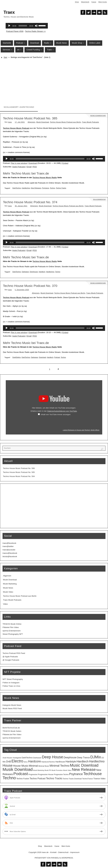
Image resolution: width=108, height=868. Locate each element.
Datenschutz (63, 852)
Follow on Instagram (11, 683)
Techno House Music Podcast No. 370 (30, 286)
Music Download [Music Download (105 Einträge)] (84, 765)
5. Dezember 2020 (22, 290)
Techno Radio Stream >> (35, 31)
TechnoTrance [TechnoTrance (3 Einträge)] (88, 779)
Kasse (94, 2)
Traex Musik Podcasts (90, 122)
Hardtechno (26, 188)
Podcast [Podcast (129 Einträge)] (21, 774)
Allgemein (31, 122)
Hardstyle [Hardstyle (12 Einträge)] (71, 762)
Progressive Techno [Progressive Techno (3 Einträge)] (61, 774)
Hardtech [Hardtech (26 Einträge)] (83, 761)
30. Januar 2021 (21, 206)
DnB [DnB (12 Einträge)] (9, 762)
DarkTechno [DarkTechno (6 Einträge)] (27, 758)
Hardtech (42, 272)
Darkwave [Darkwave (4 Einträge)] (37, 758)
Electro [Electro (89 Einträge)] (17, 761)
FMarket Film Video (11, 627)
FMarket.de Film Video (12, 734)
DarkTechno (17, 188)
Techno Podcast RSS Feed (14, 653)
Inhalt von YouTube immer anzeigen (56, 414)
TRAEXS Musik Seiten (12, 731)
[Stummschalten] (94, 159)
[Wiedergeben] (7, 159)
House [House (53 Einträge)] (7, 765)
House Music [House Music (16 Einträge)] (21, 766)
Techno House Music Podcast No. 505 (19, 472)
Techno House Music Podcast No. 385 (30, 118)
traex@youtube (9, 550)
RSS (35, 167)
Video (5, 604)
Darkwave (25, 272)
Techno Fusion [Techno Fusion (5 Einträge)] (23, 779)
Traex (9, 12)
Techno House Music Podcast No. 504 (19, 476)
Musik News (8, 588)
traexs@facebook (10, 553)
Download (33, 163)
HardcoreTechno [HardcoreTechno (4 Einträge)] (48, 762)
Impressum (75, 852)
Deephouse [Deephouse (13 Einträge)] (70, 757)
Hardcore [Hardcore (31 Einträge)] (34, 761)
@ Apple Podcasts (10, 657)
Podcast (57, 357)
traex (10, 122)
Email (29, 167)
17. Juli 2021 (20, 122)
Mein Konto (103, 2)
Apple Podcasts (19, 167)
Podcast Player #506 (15, 31)
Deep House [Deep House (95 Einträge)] (53, 757)
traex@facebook (9, 543)
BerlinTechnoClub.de (11, 728)
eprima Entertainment (11, 631)
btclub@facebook (10, 556)
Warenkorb (85, 2)
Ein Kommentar (99, 199)
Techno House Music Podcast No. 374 (30, 202)
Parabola (55, 858)
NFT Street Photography (13, 679)
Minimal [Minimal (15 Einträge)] (33, 766)
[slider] (50, 159)
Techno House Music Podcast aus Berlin (65, 122)
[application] (54, 159)
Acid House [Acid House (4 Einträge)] (7, 758)
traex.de (45, 852)
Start (5, 57)
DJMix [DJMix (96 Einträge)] (96, 757)
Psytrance (46, 188)
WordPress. (68, 858)
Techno (52, 188)
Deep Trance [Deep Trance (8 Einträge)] (83, 758)
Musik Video (8, 592)
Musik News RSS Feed (12, 708)
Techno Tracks (61, 188)
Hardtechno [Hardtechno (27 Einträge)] (97, 761)
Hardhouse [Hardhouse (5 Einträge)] (60, 762)
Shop (77, 2)
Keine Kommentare (98, 116)
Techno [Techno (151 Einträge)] (9, 778)
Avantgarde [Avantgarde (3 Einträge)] (17, 758)
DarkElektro (17, 357)
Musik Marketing (10, 584)
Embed (65, 163)
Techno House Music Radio (45, 178)
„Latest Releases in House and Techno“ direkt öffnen (81, 430)
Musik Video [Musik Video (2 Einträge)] (67, 770)
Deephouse (34, 272)
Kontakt (53, 852)
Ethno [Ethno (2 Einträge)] (26, 762)
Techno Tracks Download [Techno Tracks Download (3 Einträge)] (72, 779)
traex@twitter (8, 546)
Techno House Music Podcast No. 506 (19, 468)
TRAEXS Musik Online (12, 624)
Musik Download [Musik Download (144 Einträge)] (18, 769)
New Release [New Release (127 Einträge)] (84, 769)
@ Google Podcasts (11, 660)
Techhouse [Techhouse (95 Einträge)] (92, 774)
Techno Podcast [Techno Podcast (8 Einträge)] (38, 779)
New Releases (36, 188)
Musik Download (43, 122)
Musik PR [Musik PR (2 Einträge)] (48, 770)
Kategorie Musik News (12, 705)
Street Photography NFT (13, 634)
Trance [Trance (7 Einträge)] (97, 779)
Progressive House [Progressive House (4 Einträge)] (46, 774)
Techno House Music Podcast (16, 128)
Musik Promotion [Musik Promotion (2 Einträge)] (57, 770)
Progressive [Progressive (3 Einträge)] (33, 774)
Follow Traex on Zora (11, 686)
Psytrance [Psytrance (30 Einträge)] (76, 774)
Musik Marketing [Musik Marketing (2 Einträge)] (39, 770)
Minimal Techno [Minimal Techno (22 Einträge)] (60, 766)
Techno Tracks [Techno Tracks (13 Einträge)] (54, 778)
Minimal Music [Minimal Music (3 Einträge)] (44, 766)
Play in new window (19, 163)
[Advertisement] (54, 81)
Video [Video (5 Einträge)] (103, 779)
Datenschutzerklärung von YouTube (62, 411)
